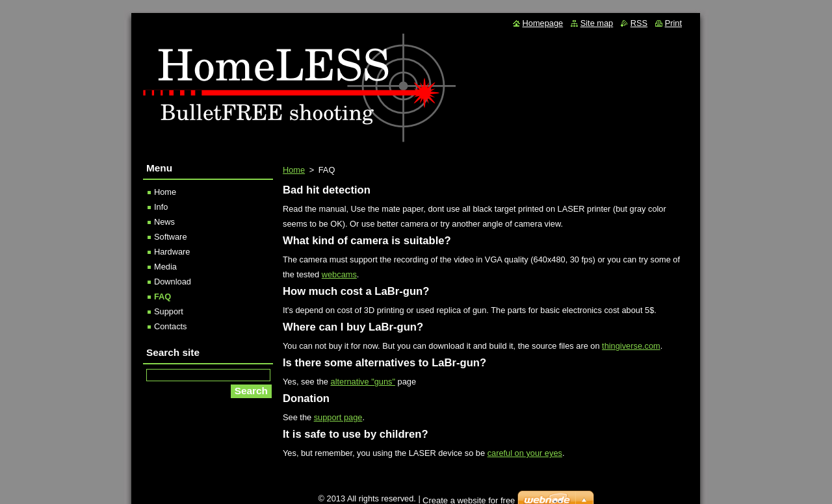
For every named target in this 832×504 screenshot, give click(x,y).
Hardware (172, 252)
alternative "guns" (363, 382)
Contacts (171, 326)
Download (173, 282)
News (164, 222)
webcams (339, 274)
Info (161, 207)
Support (169, 311)
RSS (639, 23)
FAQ (162, 296)
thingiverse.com (631, 346)
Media (165, 267)
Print (673, 23)
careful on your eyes (525, 453)
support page (338, 417)
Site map (597, 23)
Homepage (543, 23)
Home (294, 170)
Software (171, 237)
